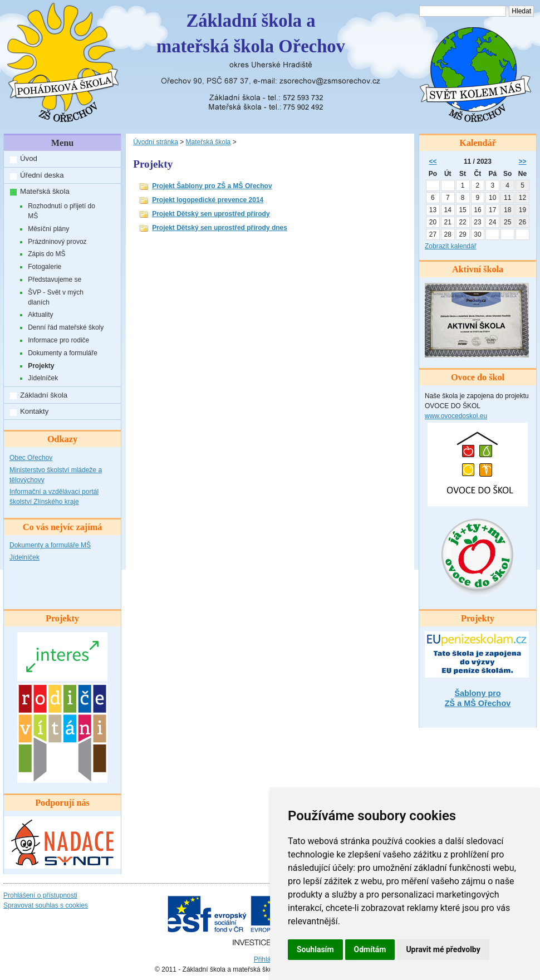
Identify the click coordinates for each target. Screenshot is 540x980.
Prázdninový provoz (57, 242)
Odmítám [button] (370, 949)
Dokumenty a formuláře (63, 353)
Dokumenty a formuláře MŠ (50, 545)
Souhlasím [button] (315, 949)
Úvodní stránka (156, 142)
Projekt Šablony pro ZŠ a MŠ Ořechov (212, 186)
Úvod (29, 158)
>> (523, 161)
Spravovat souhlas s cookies (46, 905)
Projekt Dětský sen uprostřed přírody (211, 214)
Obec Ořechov (31, 458)
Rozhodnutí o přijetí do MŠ (62, 211)
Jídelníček (43, 378)
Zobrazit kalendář (451, 246)
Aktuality (40, 315)
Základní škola (44, 395)
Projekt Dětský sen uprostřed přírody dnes (220, 228)
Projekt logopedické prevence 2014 (208, 200)
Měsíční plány (48, 229)
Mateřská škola (45, 191)
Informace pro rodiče (58, 340)
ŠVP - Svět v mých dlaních (56, 297)
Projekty (41, 366)
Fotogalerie (45, 267)
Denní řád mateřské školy (66, 327)
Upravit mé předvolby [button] (443, 949)
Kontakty (34, 411)
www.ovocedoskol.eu (456, 416)
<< (433, 161)
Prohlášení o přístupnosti (40, 895)
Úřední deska (42, 175)
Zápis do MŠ (46, 254)
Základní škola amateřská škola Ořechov (251, 33)
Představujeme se (55, 280)
